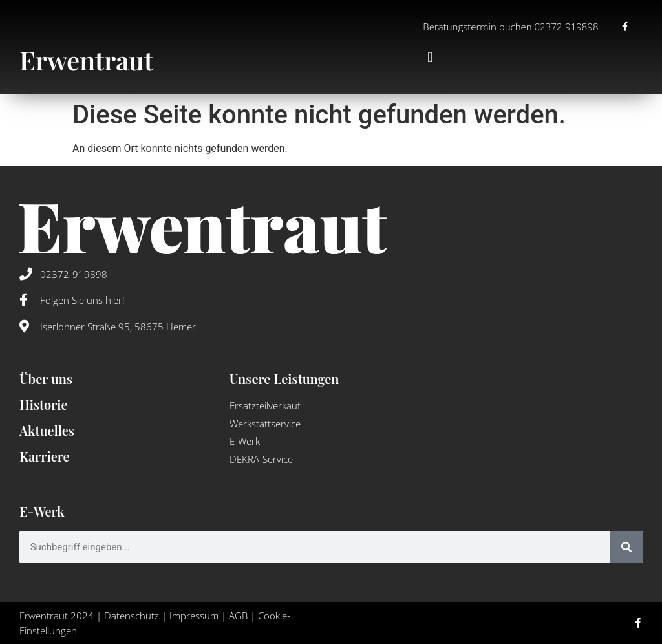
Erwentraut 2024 (57, 616)
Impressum (194, 616)
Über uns (46, 379)
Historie (44, 404)
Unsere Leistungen (284, 379)
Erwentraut (86, 60)
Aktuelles (47, 430)
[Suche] (626, 547)
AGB (238, 616)
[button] (430, 58)
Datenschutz (132, 616)
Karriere (45, 456)
